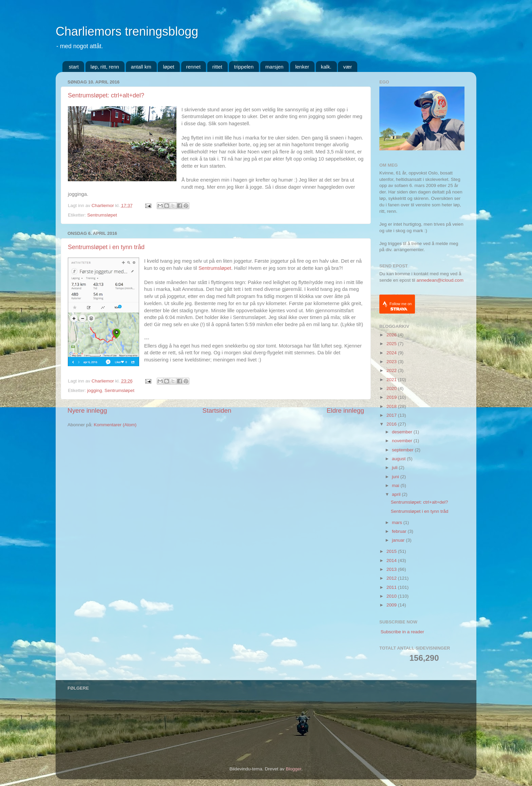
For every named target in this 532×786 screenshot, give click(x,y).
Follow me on (401, 306)
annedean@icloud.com (440, 280)
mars (398, 522)
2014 (392, 560)
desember (403, 432)
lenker (302, 67)
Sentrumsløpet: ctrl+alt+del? (106, 95)
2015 (392, 551)
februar (400, 531)
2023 (392, 362)
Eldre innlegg (345, 410)
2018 (392, 406)
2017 (392, 415)
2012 (392, 578)
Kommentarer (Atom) (115, 425)
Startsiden (217, 410)
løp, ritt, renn (105, 67)
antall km (141, 67)
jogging (95, 390)
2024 (392, 353)
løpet (168, 67)
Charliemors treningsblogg (127, 31)
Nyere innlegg (87, 410)
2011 (392, 587)
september (403, 450)
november (403, 441)
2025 (392, 344)
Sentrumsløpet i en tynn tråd (106, 247)
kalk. (326, 67)
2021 (392, 380)
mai (396, 485)
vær (347, 67)
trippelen (244, 67)
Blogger (293, 769)
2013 (392, 569)
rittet (217, 67)
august (399, 459)
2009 (392, 605)
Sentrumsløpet (102, 215)
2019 (392, 397)
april (397, 494)
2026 (392, 335)
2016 (392, 424)
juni (396, 477)
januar (399, 540)
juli (395, 467)
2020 (392, 388)
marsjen (274, 67)
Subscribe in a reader (402, 632)
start (74, 67)
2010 (392, 596)
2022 (392, 370)
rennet (194, 67)
